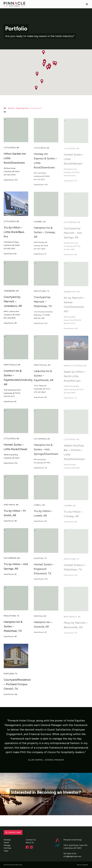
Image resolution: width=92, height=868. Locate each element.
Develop (7, 840)
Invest (46, 801)
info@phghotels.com (72, 856)
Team (6, 851)
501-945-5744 (70, 854)
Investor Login (13, 832)
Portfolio (7, 848)
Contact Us (31, 840)
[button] (49, 67)
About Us (30, 842)
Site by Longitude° (83, 865)
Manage (7, 845)
